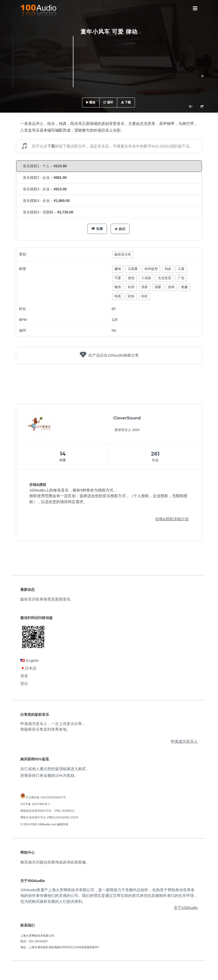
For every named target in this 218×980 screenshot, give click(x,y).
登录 (24, 676)
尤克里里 (165, 278)
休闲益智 (151, 269)
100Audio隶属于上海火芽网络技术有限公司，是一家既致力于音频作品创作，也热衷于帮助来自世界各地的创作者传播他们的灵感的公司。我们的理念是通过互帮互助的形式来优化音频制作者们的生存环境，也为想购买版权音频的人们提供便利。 (109, 896)
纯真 (118, 296)
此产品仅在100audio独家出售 (114, 355)
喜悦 (131, 278)
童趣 (184, 287)
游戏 (171, 287)
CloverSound (127, 418)
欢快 (131, 287)
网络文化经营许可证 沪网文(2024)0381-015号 (49, 817)
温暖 (158, 287)
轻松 (144, 296)
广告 (181, 278)
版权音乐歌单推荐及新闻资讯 (45, 599)
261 (155, 454)
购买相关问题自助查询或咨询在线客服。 (55, 862)
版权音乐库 (123, 254)
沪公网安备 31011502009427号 (46, 797)
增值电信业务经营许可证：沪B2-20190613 (47, 811)
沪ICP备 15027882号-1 (35, 804)
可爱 (118, 278)
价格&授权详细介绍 (172, 519)
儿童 (181, 269)
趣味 (118, 269)
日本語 (28, 668)
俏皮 (168, 269)
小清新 (146, 278)
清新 (144, 287)
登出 (24, 684)
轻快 (131, 296)
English (29, 660)
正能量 (133, 269)
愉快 (118, 287)
